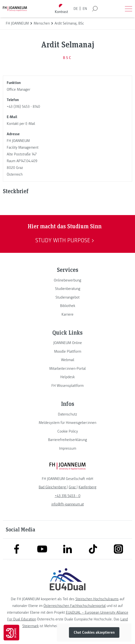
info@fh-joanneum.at (68, 504)
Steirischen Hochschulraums (97, 599)
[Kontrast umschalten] (61, 9)
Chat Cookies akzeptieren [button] (94, 632)
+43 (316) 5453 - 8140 (23, 107)
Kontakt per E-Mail (21, 124)
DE (76, 9)
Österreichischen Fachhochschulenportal (75, 606)
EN (85, 9)
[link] (67, 280)
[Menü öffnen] (129, 9)
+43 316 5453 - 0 (68, 496)
